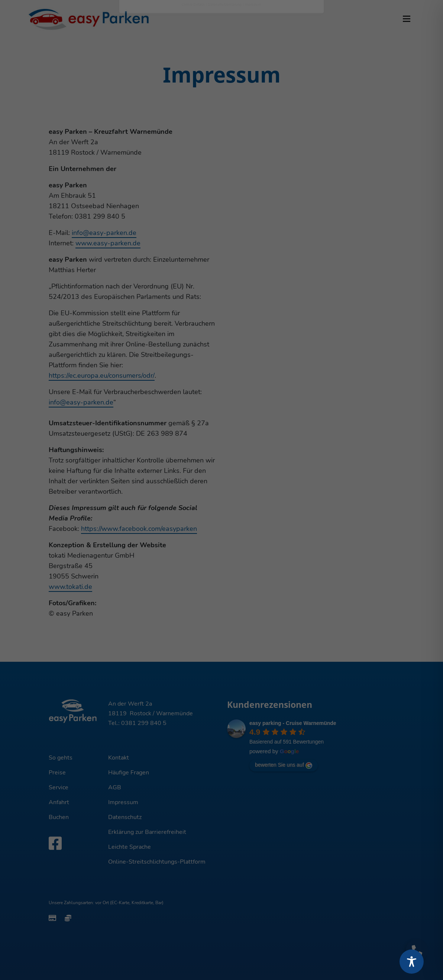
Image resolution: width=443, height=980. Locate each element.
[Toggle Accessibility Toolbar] (412, 962)
